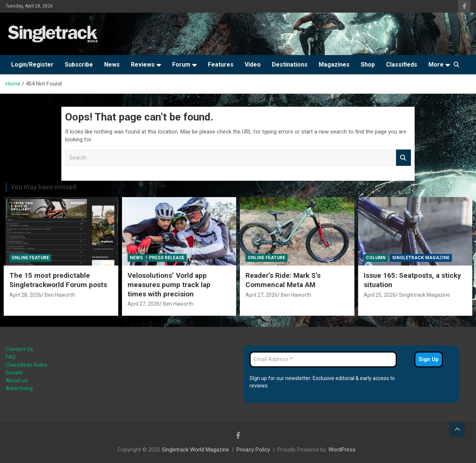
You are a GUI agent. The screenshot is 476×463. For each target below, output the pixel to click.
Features (221, 65)
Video (253, 65)
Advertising (19, 388)
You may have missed (44, 187)
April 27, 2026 (144, 304)
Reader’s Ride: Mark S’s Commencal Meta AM (283, 280)
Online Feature (30, 258)
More (436, 65)
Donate (14, 373)
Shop (368, 65)
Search (403, 158)
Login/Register (32, 65)
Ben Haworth (60, 295)
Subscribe (79, 65)
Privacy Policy (253, 450)
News (112, 65)
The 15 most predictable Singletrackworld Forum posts (58, 280)
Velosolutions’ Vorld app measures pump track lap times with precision (169, 284)
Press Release (167, 258)
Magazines (334, 65)
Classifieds (402, 65)
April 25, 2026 (380, 295)
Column (376, 258)
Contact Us (19, 349)
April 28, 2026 (25, 295)
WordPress (342, 450)
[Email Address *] (323, 359)
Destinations (290, 65)
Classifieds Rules (26, 365)
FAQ (11, 357)
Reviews (143, 65)
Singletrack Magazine (421, 258)
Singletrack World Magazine (195, 450)
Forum (181, 65)
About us (17, 380)
